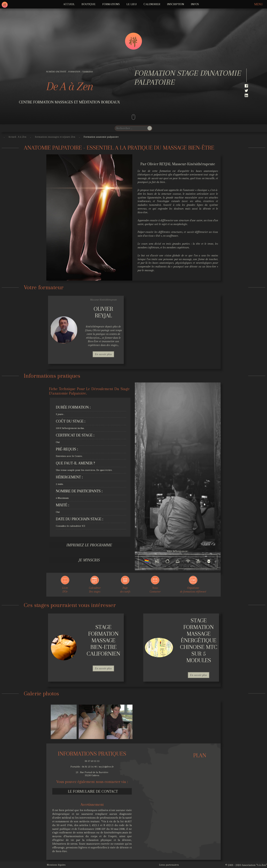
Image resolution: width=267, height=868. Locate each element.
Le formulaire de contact (93, 791)
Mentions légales (56, 865)
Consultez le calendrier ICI (70, 526)
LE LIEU (132, 4)
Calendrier (152, 4)
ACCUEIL (69, 4)
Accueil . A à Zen (17, 137)
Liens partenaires (169, 865)
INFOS (195, 4)
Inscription (176, 4)
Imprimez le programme (89, 545)
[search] (131, 128)
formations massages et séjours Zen (55, 137)
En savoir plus (103, 354)
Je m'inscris (89, 560)
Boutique (89, 4)
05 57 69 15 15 (92, 761)
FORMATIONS (111, 4)
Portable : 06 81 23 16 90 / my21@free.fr (92, 767)
